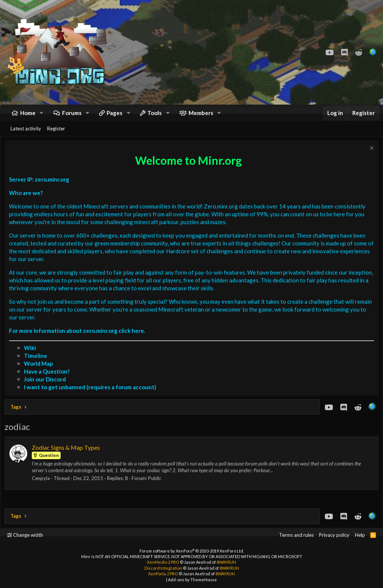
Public (156, 486)
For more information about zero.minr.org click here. (79, 338)
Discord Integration (163, 568)
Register (56, 135)
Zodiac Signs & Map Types (67, 455)
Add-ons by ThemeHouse (192, 580)
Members (201, 116)
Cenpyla (42, 486)
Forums (72, 116)
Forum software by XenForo (192, 551)
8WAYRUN (226, 562)
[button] (42, 116)
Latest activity (26, 135)
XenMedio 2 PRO (163, 562)
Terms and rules (296, 535)
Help (360, 535)
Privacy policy (334, 535)
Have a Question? (48, 379)
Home (28, 116)
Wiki (31, 356)
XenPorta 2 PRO (163, 574)
